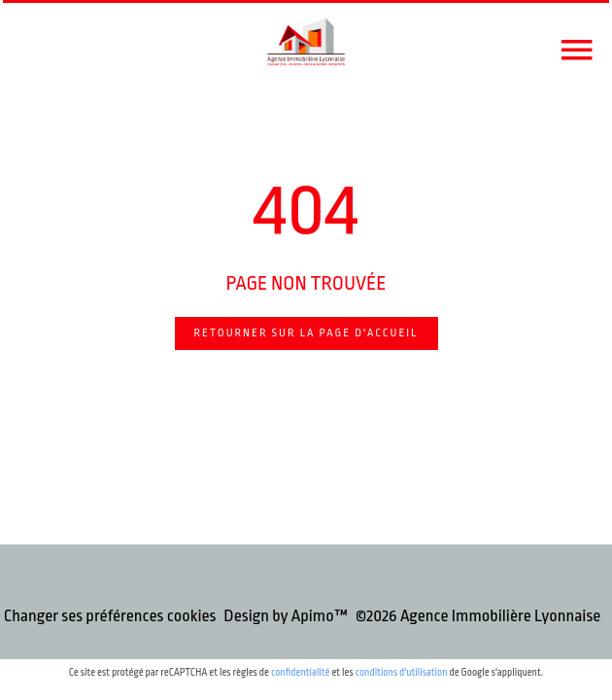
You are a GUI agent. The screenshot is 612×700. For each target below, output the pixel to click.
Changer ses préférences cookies (110, 616)
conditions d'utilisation (402, 673)
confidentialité (301, 673)
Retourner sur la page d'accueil (306, 333)
